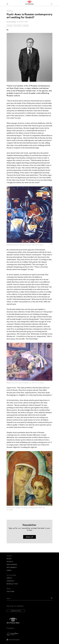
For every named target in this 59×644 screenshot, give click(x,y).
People (10, 11)
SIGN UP (29, 537)
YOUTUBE (10, 591)
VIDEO (9, 570)
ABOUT (9, 578)
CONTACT (10, 581)
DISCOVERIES (12, 564)
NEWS (9, 559)
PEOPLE (10, 562)
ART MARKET (12, 567)
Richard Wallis (11, 22)
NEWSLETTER (12, 584)
